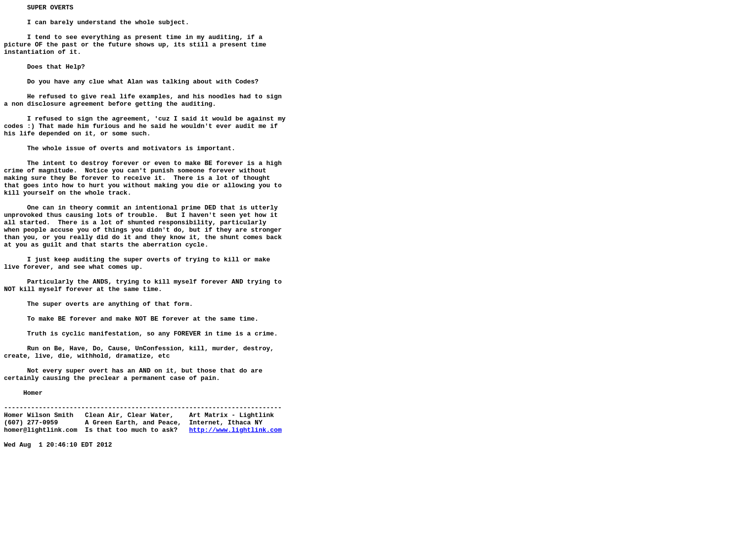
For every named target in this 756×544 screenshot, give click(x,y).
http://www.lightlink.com (235, 515)
